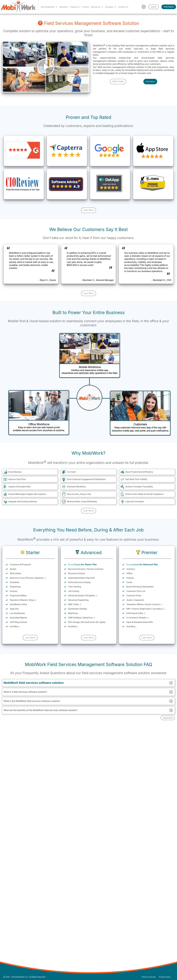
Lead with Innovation (135, 501)
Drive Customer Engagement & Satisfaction (86, 479)
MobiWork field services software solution (88, 683)
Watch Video (118, 81)
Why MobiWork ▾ (49, 7)
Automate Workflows (76, 487)
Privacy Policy (165, 977)
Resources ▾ (97, 7)
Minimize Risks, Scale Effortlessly (82, 501)
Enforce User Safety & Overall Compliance (144, 494)
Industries (63, 7)
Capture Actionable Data (19, 487)
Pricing (86, 7)
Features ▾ (75, 7)
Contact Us (123, 7)
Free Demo (169, 7)
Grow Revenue (15, 472)
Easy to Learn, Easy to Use (79, 494)
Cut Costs (71, 472)
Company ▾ (111, 7)
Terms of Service (149, 977)
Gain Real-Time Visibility (136, 479)
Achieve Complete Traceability (139, 487)
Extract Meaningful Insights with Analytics (27, 494)
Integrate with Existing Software (23, 501)
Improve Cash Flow (17, 479)
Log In (154, 7)
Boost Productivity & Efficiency (139, 472)
